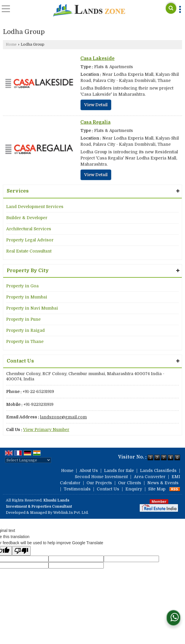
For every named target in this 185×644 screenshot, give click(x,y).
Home (11, 44)
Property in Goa (22, 286)
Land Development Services (35, 207)
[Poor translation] (21, 551)
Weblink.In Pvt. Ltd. (71, 513)
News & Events (163, 483)
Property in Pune (23, 319)
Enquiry (134, 489)
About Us (89, 470)
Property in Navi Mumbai (32, 308)
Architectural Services (29, 229)
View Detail (96, 105)
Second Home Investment (101, 477)
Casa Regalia (95, 122)
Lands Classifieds (158, 470)
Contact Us (108, 489)
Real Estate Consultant (29, 251)
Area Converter (150, 477)
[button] (46, 430)
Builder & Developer (27, 218)
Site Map (157, 489)
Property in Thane (25, 341)
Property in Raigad (25, 330)
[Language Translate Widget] (28, 460)
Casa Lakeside (97, 59)
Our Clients (130, 483)
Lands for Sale (119, 470)
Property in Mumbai (27, 297)
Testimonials (77, 489)
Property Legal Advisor (30, 240)
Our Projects (99, 483)
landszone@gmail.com (63, 417)
